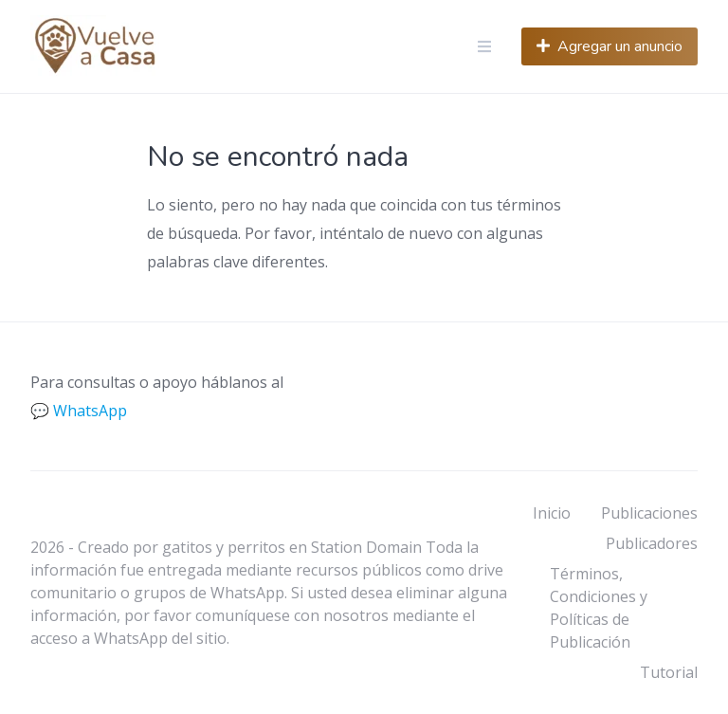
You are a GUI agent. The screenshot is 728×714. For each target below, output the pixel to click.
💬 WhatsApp (79, 411)
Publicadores (652, 543)
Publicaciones (649, 513)
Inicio (552, 513)
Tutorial (669, 672)
